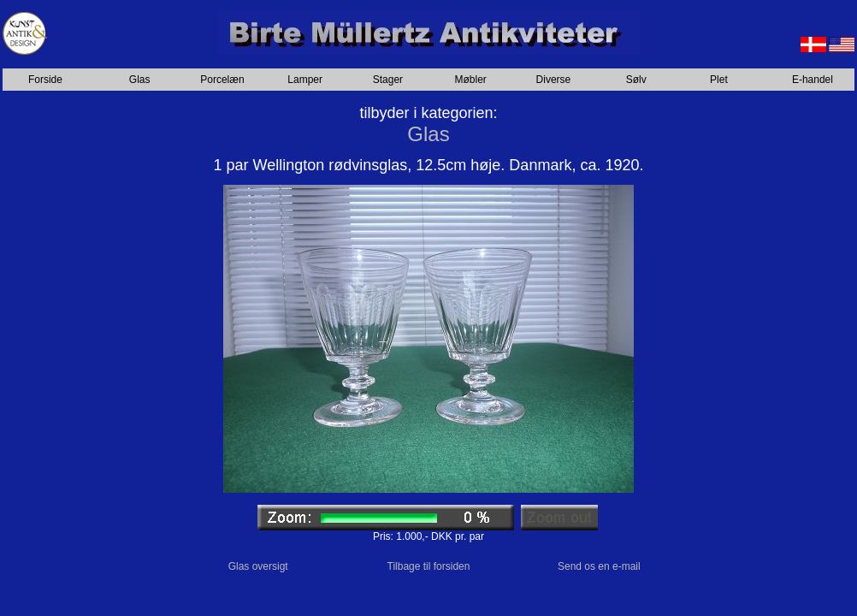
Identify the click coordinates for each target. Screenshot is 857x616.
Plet (719, 80)
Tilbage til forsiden (429, 566)
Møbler (471, 80)
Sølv (636, 80)
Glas (140, 80)
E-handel (813, 80)
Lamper (305, 80)
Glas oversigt (258, 566)
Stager (388, 80)
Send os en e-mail (599, 566)
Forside (45, 80)
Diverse (554, 80)
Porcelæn (222, 80)
